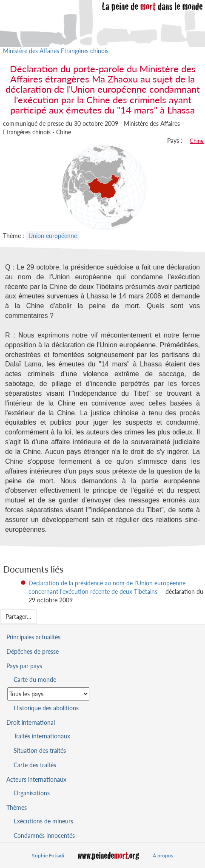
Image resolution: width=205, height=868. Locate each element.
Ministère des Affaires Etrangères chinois (56, 51)
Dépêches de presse (33, 651)
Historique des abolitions (46, 708)
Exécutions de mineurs (43, 821)
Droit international (31, 722)
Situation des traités (40, 750)
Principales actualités (33, 637)
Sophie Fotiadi (48, 855)
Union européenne (53, 236)
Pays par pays (24, 666)
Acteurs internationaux (36, 779)
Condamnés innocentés (44, 835)
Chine (197, 141)
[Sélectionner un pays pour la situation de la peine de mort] (48, 694)
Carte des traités (35, 765)
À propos (163, 855)
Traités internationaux (42, 736)
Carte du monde (35, 679)
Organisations (32, 793)
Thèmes (17, 807)
